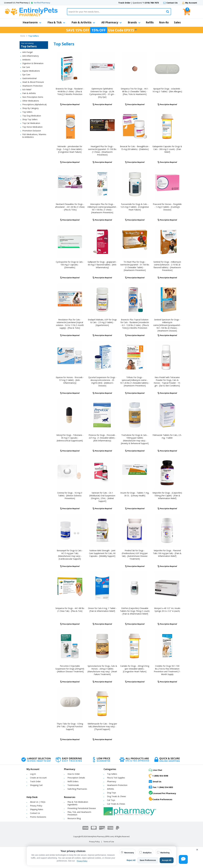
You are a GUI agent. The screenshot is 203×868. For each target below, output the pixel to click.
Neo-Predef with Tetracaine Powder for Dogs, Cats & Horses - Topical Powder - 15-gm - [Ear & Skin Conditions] (167, 381)
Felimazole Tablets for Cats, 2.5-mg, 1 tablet (167, 436)
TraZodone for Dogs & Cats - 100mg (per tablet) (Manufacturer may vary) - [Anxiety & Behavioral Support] (135, 439)
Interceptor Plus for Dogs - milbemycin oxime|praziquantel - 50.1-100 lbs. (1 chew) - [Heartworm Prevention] (102, 208)
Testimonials (73, 785)
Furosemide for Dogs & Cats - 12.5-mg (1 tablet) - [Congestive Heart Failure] (135, 207)
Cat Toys (111, 800)
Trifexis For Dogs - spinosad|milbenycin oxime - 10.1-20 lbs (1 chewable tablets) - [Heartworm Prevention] (135, 381)
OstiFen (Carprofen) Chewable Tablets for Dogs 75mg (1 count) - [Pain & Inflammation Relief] (135, 611)
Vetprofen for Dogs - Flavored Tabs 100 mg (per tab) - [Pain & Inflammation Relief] (167, 553)
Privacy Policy (36, 806)
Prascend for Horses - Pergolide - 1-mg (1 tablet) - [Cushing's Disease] (167, 207)
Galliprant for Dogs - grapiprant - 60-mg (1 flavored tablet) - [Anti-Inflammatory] (102, 265)
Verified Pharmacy (42, 3)
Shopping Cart (36, 785)
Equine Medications (31, 71)
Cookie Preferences (161, 799)
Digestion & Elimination (33, 63)
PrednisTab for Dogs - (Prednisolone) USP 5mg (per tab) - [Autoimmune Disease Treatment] (135, 555)
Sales (177, 22)
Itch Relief (27, 89)
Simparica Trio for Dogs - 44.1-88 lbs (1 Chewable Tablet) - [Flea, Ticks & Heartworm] (135, 91)
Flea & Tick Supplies (116, 778)
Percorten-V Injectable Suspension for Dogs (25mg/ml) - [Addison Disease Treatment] (70, 669)
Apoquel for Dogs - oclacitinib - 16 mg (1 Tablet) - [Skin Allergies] (167, 90)
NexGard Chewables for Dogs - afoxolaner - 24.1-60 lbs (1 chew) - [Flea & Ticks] (70, 207)
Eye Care (26, 75)
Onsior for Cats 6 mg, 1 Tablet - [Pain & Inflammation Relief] (102, 610)
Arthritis (111, 789)
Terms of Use (109, 842)
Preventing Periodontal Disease (82, 808)
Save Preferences (148, 860)
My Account (191, 3)
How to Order (74, 774)
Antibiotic (27, 60)
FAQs (43, 802)
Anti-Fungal (27, 52)
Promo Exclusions (38, 817)
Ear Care (26, 67)
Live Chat (155, 770)
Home (23, 36)
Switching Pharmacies (77, 789)
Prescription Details (76, 778)
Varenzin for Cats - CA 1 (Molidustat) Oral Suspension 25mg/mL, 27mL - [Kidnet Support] (102, 497)
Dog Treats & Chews (116, 796)
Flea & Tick (56, 22)
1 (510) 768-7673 (151, 3)
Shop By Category (30, 108)
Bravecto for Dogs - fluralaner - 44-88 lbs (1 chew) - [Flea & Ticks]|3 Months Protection (70, 91)
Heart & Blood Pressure (33, 82)
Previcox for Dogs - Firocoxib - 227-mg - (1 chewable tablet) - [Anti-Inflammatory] (102, 438)
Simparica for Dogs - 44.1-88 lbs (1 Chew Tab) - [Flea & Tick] (70, 610)
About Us (34, 802)
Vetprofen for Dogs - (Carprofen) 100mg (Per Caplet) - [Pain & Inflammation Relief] (167, 496)
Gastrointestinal (29, 78)
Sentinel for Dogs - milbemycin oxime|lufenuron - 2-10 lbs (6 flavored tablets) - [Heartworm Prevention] (167, 266)
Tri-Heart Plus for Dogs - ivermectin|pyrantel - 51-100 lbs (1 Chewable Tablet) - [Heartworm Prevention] (135, 266)
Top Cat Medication (31, 123)
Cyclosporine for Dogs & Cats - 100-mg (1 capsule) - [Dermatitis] (70, 265)
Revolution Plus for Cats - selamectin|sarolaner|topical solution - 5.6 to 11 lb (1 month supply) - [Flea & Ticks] (70, 324)
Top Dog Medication (32, 116)
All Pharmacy (111, 22)
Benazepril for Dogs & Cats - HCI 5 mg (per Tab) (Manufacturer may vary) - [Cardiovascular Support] (70, 555)
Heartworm (32, 22)
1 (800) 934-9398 (158, 776)
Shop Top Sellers (30, 119)
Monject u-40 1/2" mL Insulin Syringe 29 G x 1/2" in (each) (167, 610)
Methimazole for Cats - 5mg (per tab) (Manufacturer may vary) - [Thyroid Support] (102, 726)
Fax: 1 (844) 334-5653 (161, 787)
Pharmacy (112, 781)
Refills (150, 22)
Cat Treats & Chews (116, 804)
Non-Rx (164, 22)
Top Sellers (27, 112)
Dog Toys (111, 793)
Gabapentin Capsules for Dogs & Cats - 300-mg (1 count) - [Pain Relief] (167, 149)
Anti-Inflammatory (31, 56)
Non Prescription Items (33, 97)
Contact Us (172, 3)
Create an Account (38, 778)
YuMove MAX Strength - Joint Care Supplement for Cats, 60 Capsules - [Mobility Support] (102, 553)
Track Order (124, 3)
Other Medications (31, 101)
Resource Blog (74, 818)
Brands (134, 22)
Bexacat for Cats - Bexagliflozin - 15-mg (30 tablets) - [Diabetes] (135, 148)
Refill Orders (73, 781)
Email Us (155, 781)
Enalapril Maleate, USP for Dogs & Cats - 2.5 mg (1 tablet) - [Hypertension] (102, 322)
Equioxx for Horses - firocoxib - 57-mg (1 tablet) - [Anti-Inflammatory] (70, 380)
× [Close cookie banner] (197, 850)
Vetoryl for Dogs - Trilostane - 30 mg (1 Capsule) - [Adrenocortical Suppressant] (70, 438)
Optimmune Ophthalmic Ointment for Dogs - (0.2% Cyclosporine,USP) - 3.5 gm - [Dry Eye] (102, 93)
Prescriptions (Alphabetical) (35, 104)
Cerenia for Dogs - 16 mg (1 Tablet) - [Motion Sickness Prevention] (70, 496)
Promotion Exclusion (32, 131)
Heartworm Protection (32, 86)
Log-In (33, 774)
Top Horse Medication (32, 127)
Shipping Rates (37, 809)
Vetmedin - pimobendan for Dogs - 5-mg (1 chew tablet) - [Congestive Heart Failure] (70, 149)
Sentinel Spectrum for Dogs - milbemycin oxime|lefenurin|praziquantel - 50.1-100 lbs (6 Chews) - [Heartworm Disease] (167, 325)
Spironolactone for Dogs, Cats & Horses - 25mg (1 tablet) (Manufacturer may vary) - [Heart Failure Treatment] (102, 670)
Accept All (167, 860)
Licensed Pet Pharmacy (162, 793)
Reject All (131, 860)
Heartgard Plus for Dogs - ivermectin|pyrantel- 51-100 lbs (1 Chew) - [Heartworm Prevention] (102, 151)
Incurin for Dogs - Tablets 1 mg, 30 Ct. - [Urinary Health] (135, 494)
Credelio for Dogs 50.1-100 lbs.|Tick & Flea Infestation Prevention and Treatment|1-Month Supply (167, 670)
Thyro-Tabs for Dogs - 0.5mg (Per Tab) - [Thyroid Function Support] (70, 726)
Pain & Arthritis (83, 22)
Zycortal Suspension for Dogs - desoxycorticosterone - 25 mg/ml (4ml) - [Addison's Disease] (102, 381)
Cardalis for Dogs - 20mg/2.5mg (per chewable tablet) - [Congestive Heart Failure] (135, 669)
